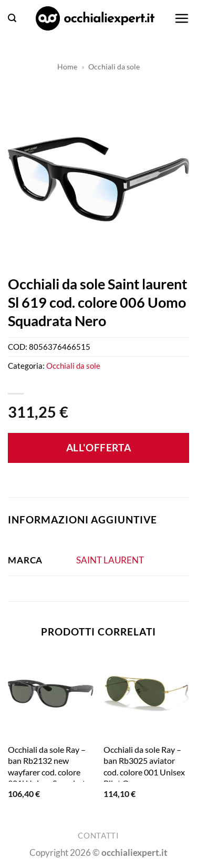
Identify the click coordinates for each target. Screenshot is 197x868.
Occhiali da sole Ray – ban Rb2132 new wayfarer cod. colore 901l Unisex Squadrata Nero (49, 772)
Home (67, 67)
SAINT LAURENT (110, 560)
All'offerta (98, 448)
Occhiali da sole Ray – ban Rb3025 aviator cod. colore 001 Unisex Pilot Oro (144, 766)
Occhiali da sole (114, 67)
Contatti (98, 836)
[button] (12, 18)
